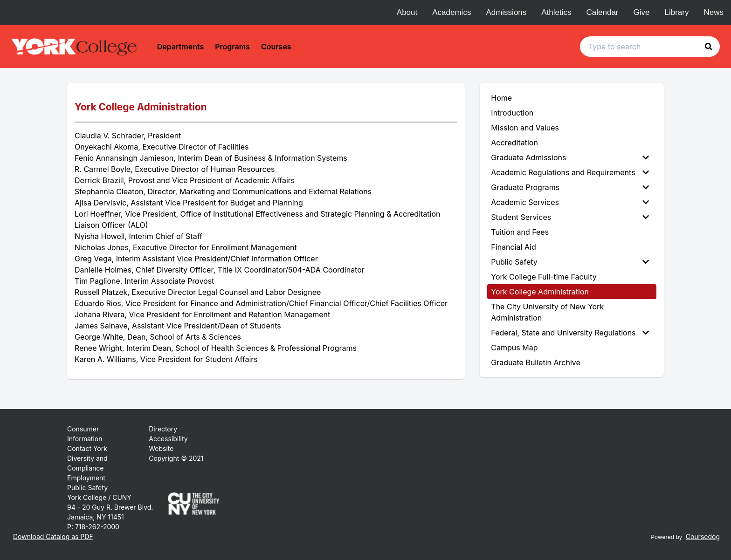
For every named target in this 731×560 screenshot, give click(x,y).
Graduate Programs (570, 187)
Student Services (570, 217)
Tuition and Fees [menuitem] (520, 232)
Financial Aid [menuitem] (513, 247)
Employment (86, 478)
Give (642, 12)
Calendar (603, 12)
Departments (181, 47)
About (407, 12)
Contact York (87, 448)
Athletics (556, 12)
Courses (276, 47)
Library (677, 12)
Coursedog (703, 536)
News (714, 12)
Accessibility (168, 439)
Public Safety (570, 262)
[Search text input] (650, 47)
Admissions (506, 12)
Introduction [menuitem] (512, 113)
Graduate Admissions (570, 157)
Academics (452, 12)
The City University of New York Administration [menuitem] (547, 312)
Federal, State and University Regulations (570, 333)
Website (161, 448)
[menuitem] (572, 157)
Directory (163, 429)
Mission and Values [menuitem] (525, 128)
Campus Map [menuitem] (514, 348)
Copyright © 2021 (176, 458)
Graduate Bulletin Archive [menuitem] (535, 362)
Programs (232, 47)
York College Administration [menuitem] (540, 292)
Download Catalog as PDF (53, 536)
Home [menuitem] (501, 98)
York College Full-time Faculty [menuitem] (544, 277)
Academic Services (570, 202)
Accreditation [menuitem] (514, 143)
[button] (709, 47)
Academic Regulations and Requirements (570, 172)
